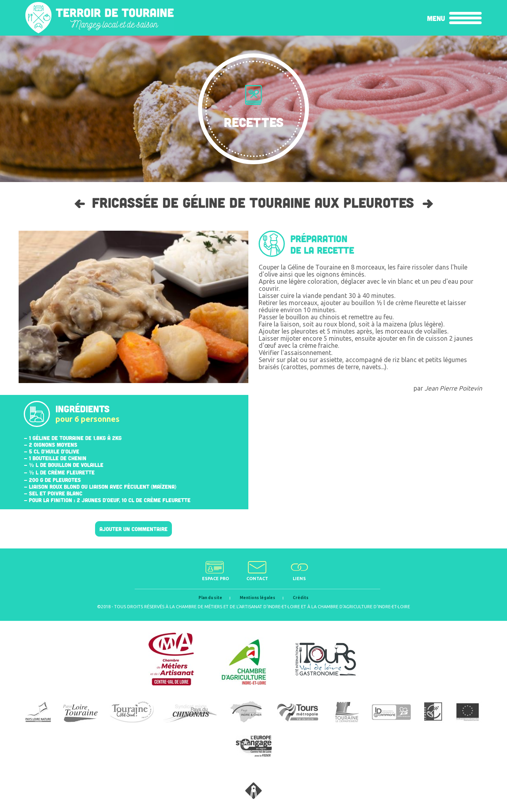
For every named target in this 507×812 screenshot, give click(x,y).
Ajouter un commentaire (133, 529)
